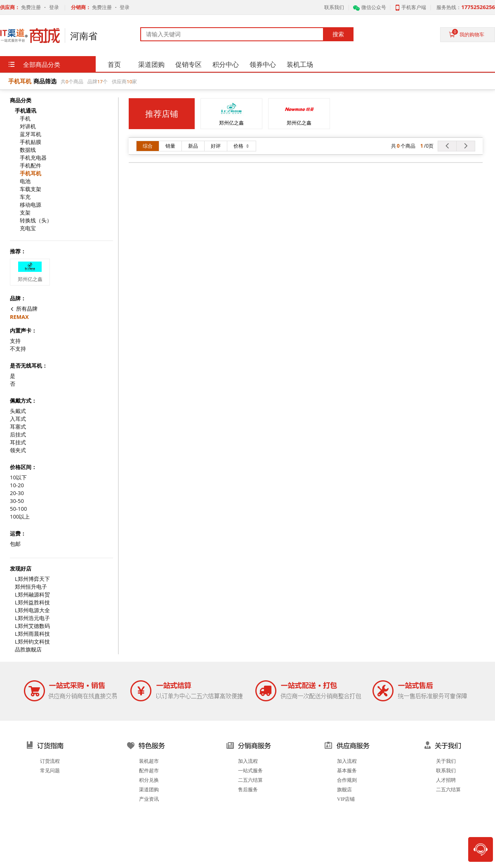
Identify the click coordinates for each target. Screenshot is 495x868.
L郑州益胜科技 (32, 603)
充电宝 (28, 228)
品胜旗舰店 (28, 650)
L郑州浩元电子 (32, 618)
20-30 (17, 493)
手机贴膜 (31, 142)
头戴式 (18, 411)
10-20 (17, 485)
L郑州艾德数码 (32, 626)
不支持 (18, 349)
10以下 (18, 478)
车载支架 (31, 189)
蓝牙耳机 (31, 134)
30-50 (17, 501)
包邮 (15, 544)
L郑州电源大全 (32, 610)
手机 (25, 119)
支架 (25, 213)
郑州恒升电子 (31, 587)
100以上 (20, 517)
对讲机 (28, 126)
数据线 (28, 150)
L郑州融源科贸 (32, 595)
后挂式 (18, 435)
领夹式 (18, 450)
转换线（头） (36, 221)
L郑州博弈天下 (32, 579)
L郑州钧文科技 (32, 642)
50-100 (18, 509)
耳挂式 (18, 442)
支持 (15, 341)
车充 (25, 197)
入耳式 (18, 419)
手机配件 (31, 166)
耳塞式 (18, 427)
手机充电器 (33, 158)
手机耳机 (31, 173)
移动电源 (31, 205)
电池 (25, 181)
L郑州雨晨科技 (32, 634)
